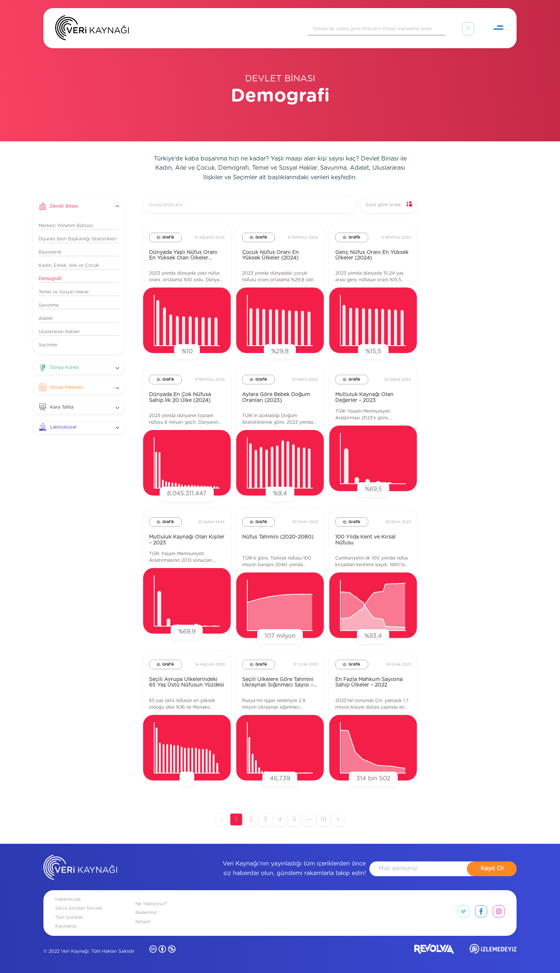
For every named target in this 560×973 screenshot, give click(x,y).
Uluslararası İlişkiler (59, 332)
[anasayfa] (80, 869)
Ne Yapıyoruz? (151, 904)
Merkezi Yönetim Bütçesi (66, 226)
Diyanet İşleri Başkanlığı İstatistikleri (78, 239)
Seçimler (48, 345)
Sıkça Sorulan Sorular (79, 908)
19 (323, 819)
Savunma (49, 305)
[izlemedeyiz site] (493, 950)
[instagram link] (499, 913)
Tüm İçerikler (69, 917)
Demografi (50, 279)
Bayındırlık (50, 252)
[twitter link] (463, 913)
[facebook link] (481, 913)
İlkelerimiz (146, 913)
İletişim (143, 922)
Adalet (46, 318)
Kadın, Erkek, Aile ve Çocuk (69, 265)
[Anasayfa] (92, 29)
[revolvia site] (434, 950)
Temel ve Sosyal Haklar (64, 292)
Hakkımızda (68, 899)
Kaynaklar (66, 926)
